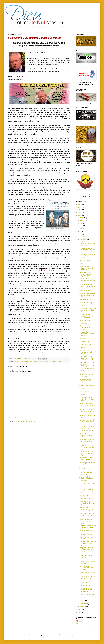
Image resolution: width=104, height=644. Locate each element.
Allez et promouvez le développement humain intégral (88, 262)
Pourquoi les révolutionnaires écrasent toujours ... (86, 340)
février (82, 220)
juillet (82, 234)
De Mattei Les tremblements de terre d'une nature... (87, 244)
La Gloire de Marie (85, 291)
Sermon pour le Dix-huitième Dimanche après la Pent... (86, 473)
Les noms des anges (86, 585)
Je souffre (83, 468)
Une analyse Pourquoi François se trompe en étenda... (87, 399)
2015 (80, 213)
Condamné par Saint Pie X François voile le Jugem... (87, 352)
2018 (80, 613)
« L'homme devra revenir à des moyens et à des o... (87, 485)
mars (82, 223)
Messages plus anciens (62, 418)
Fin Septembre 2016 (86, 530)
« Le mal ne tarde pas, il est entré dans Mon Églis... (87, 453)
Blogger (72, 635)
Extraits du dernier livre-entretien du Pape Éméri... (87, 346)
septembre (83, 240)
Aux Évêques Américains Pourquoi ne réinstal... (87, 430)
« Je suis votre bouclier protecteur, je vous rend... (87, 515)
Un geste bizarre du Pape (87, 426)
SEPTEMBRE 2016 (86, 300)
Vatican (60, 361)
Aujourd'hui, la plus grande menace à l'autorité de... (86, 435)
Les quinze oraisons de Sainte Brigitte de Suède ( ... (87, 556)
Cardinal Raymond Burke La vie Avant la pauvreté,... (87, 256)
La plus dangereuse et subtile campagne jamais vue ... (86, 590)
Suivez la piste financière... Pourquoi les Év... (87, 334)
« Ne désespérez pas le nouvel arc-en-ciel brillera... (87, 596)
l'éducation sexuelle (39, 361)
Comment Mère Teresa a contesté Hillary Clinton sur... (87, 295)
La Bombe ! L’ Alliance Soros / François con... (87, 459)
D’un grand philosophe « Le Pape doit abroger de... (87, 491)
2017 (80, 610)
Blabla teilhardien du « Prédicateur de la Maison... (86, 328)
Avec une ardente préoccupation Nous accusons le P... (86, 479)
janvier (82, 218)
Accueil (38, 418)
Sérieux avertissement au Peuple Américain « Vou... (87, 521)
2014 (80, 210)
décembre (83, 606)
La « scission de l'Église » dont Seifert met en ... (87, 538)
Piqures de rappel (85, 321)
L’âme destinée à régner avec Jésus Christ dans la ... (87, 503)
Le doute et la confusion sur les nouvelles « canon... (87, 381)
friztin (59, 635)
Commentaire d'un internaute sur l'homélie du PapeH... (87, 562)
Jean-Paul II (29, 361)
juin (81, 231)
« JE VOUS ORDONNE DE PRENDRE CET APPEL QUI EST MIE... (87, 364)
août (81, 237)
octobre (82, 601)
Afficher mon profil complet (84, 624)
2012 (80, 204)
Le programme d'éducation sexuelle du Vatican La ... (88, 280)
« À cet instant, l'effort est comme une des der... (87, 573)
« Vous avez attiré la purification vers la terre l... (88, 250)
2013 (80, 207)
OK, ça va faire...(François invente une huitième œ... (88, 310)
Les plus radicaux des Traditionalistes (86, 582)
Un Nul (80, 621)
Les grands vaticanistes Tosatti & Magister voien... (87, 549)
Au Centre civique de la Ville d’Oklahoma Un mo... (87, 411)
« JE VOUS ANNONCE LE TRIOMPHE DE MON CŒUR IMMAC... (87, 358)
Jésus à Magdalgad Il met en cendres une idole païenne (87, 387)
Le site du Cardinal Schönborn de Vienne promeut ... (87, 568)
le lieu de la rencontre (51, 361)
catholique (17, 361)
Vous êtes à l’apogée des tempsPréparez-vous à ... (87, 464)
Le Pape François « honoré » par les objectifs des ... (86, 274)
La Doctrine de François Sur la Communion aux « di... (87, 422)
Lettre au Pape (84, 323)
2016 (80, 215)
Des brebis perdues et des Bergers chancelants (88, 527)
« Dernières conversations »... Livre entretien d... (88, 534)
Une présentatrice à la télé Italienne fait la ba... (88, 577)
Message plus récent (15, 418)
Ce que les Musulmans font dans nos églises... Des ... (87, 304)
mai (81, 229)
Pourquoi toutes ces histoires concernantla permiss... (87, 405)
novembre (83, 604)
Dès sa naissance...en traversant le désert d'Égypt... (86, 393)
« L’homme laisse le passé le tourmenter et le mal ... (88, 543)
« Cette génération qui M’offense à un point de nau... (87, 286)
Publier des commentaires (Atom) (27, 421)
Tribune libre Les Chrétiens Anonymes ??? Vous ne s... (87, 316)
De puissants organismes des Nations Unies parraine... (87, 441)
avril (81, 226)
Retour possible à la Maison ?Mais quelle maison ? (87, 268)
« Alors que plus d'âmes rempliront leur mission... (87, 370)
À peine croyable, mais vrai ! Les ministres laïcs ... (88, 447)
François (23, 361)
